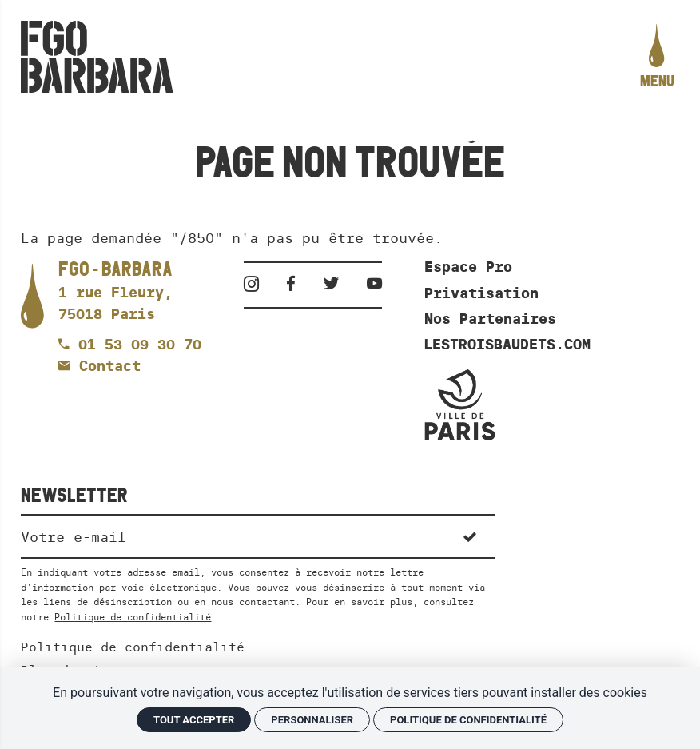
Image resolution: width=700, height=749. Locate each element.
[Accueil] (97, 57)
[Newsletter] (232, 536)
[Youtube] (374, 284)
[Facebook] (296, 284)
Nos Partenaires (490, 319)
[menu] (657, 58)
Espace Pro (468, 267)
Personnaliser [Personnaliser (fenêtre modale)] (312, 720)
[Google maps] (115, 293)
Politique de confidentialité (133, 617)
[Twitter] (337, 284)
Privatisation (481, 293)
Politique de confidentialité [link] (468, 720)
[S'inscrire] (470, 536)
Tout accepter (194, 720)
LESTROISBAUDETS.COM (507, 345)
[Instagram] (257, 284)
